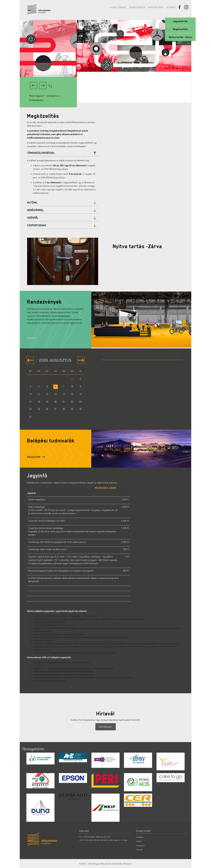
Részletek (34, 457)
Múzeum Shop (156, 7)
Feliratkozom (106, 727)
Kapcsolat (32, 338)
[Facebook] (181, 7)
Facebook (140, 837)
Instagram (141, 845)
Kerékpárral (62, 210)
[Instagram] (187, 7)
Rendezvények (137, 7)
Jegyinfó (171, 7)
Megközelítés (180, 29)
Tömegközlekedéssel (62, 153)
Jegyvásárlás (180, 21)
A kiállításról (118, 7)
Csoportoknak (62, 225)
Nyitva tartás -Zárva (180, 37)
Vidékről (62, 218)
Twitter (139, 841)
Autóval (62, 203)
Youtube (139, 850)
